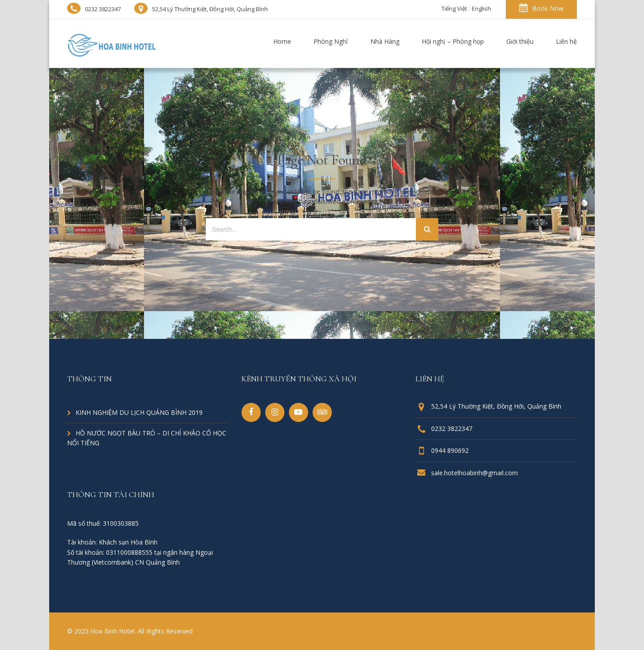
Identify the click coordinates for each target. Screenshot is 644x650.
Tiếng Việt (454, 8)
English (481, 8)
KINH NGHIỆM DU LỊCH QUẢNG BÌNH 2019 (139, 412)
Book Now (541, 8)
